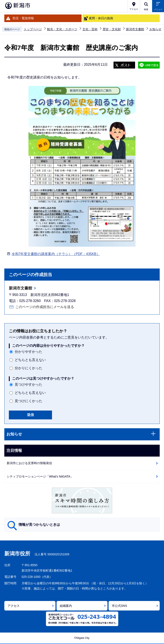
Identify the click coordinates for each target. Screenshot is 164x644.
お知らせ (155, 29)
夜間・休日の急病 (101, 18)
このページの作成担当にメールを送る (45, 307)
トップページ (33, 29)
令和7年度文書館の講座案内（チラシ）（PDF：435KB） (56, 254)
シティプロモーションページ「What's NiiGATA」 (40, 476)
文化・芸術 (90, 29)
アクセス (14, 606)
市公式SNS (119, 606)
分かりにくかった (28, 368)
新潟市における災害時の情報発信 (29, 463)
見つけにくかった (28, 401)
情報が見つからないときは (39, 525)
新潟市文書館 (135, 29)
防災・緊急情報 (23, 18)
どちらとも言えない (30, 360)
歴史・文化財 (112, 29)
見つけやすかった (28, 384)
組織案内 (66, 606)
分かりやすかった (28, 352)
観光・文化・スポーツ (62, 29)
